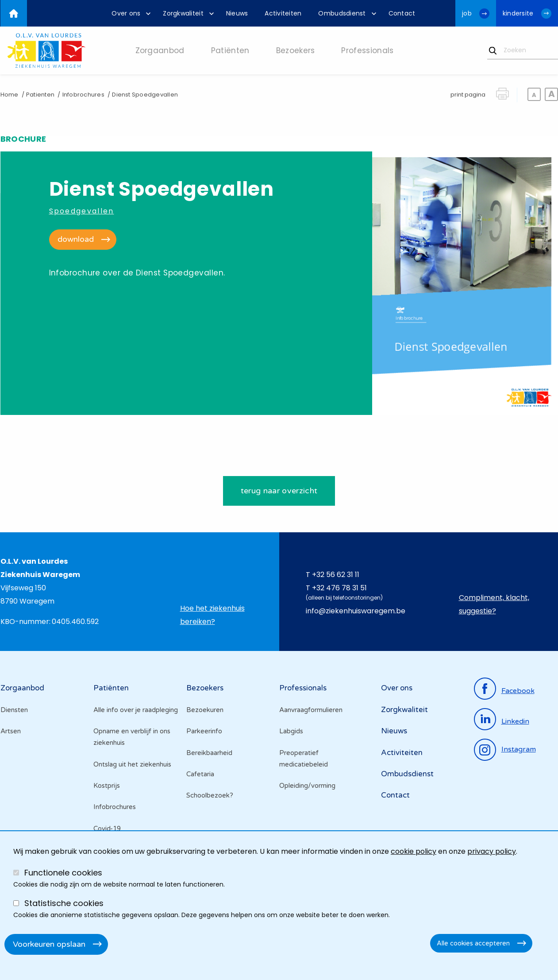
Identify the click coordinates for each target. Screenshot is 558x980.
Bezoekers (205, 689)
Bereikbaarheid (209, 753)
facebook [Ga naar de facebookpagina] (518, 691)
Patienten (40, 95)
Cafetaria (200, 775)
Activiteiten (402, 753)
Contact (395, 796)
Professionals (303, 689)
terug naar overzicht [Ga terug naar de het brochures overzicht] (279, 492)
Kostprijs (107, 786)
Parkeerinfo (204, 732)
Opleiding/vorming (307, 786)
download (76, 239)
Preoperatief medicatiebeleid (304, 759)
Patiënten (111, 689)
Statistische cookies (64, 903)
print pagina (468, 95)
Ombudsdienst (407, 774)
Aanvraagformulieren (311, 710)
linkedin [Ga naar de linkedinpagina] (515, 722)
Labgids (291, 732)
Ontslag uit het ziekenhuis (132, 765)
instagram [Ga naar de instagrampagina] (519, 750)
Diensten (14, 710)
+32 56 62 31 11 (336, 575)
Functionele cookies (63, 873)
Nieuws (394, 731)
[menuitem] (129, 13)
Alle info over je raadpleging (136, 710)
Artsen (11, 732)
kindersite (518, 13)
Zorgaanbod (22, 689)
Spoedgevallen (82, 211)
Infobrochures (83, 95)
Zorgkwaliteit (404, 710)
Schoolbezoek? (210, 796)
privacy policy (492, 851)
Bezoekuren (205, 710)
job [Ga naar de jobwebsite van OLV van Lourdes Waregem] (467, 13)
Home (10, 95)
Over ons (397, 689)
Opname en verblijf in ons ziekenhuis (132, 737)
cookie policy (414, 851)
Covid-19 (107, 829)
